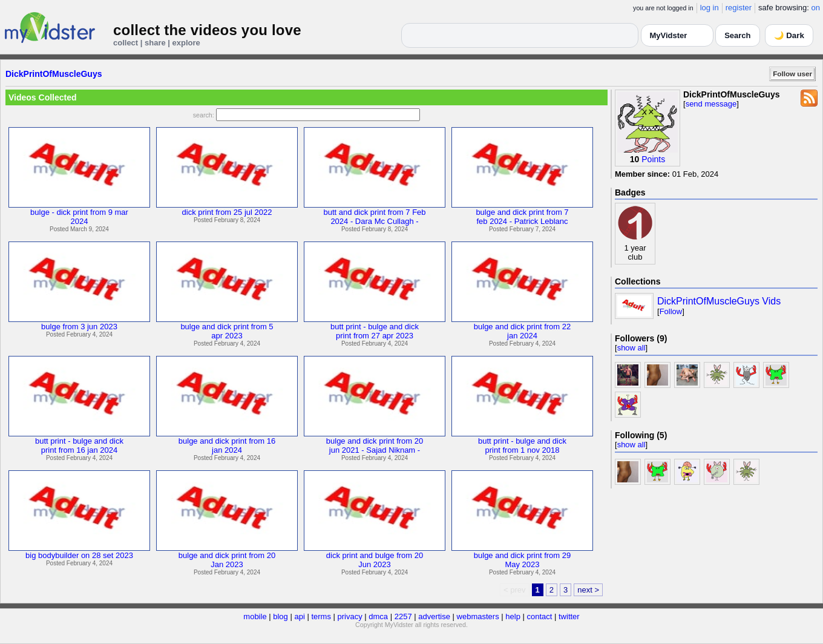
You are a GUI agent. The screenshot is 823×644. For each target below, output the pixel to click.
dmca (378, 616)
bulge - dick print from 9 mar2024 (79, 217)
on (816, 8)
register (739, 8)
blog (280, 616)
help (513, 616)
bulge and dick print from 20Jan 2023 (227, 560)
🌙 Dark (789, 35)
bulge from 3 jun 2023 (79, 327)
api (299, 616)
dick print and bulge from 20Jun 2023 (375, 560)
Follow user (792, 74)
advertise (434, 616)
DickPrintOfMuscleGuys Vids (719, 301)
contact (539, 616)
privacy (350, 616)
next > (588, 590)
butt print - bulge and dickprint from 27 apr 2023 (375, 331)
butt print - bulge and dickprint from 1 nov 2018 (522, 445)
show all (631, 348)
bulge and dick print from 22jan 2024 (522, 331)
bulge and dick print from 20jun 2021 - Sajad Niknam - (375, 445)
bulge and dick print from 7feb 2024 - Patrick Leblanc (522, 217)
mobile (255, 616)
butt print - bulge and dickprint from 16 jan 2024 (79, 445)
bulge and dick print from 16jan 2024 (227, 445)
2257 (403, 616)
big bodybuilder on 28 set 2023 (79, 555)
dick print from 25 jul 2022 (227, 212)
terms (321, 616)
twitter (569, 616)
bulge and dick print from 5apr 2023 (227, 331)
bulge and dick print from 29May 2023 (522, 560)
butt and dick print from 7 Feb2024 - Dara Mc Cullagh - (374, 217)
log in (710, 8)
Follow (671, 311)
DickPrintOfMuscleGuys (54, 74)
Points (653, 159)
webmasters (478, 616)
